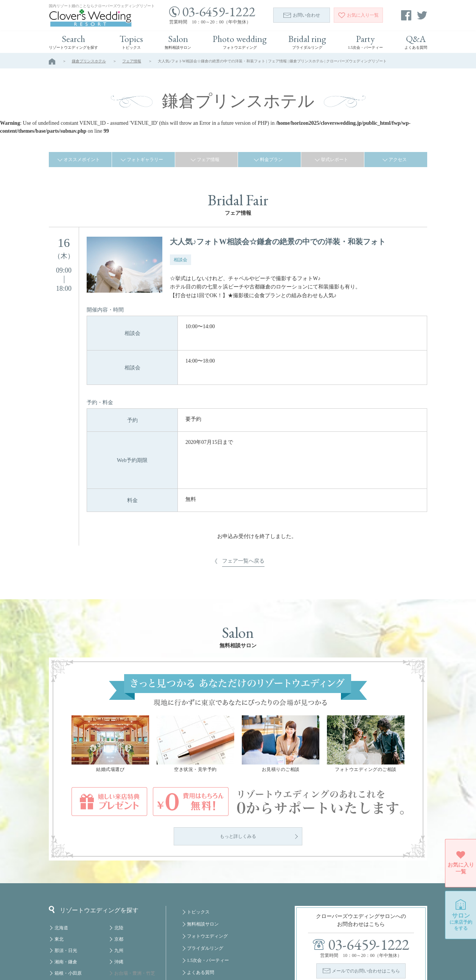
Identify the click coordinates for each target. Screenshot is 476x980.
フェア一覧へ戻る (243, 495)
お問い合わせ (302, 15)
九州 (119, 884)
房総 (59, 918)
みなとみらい (128, 930)
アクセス (398, 160)
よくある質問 (201, 906)
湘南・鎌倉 (66, 896)
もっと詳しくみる (238, 770)
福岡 (119, 941)
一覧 (359, 15)
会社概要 (196, 930)
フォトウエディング (207, 870)
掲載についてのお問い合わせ (216, 918)
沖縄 (119, 896)
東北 (59, 873)
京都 (119, 873)
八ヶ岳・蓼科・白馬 (75, 941)
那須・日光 (66, 884)
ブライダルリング (205, 882)
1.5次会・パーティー (208, 894)
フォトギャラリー (145, 160)
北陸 (119, 862)
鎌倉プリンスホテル (89, 61)
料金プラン (271, 160)
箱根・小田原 (68, 907)
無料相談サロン (203, 858)
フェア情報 (132, 61)
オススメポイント (82, 160)
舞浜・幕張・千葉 (132, 918)
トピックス (198, 846)
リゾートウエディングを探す (94, 844)
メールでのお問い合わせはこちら (366, 905)
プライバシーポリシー (210, 943)
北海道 (61, 862)
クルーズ (123, 952)
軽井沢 (61, 930)
